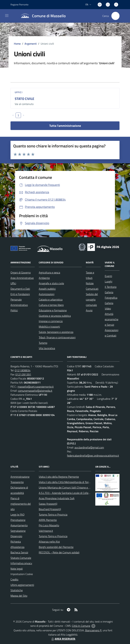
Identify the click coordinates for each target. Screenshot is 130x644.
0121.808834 (23, 370)
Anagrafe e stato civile (51, 283)
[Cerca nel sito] (115, 16)
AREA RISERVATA (63, 639)
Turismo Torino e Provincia (53, 515)
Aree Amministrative (22, 278)
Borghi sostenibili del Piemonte (56, 547)
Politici (14, 310)
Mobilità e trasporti (49, 327)
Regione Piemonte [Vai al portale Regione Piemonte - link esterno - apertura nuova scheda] (19, 4)
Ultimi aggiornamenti (22, 585)
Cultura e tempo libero (51, 305)
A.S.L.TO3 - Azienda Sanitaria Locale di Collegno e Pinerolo (72, 493)
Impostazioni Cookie (22, 574)
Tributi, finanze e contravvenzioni (57, 337)
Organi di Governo (21, 272)
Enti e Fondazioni (20, 294)
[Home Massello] (42, 16)
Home (17, 44)
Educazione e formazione (53, 310)
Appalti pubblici (47, 289)
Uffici (19, 92)
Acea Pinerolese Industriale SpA (57, 498)
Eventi (108, 276)
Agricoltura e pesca (49, 272)
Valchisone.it (46, 531)
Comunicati (92, 289)
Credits (14, 579)
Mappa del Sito (19, 596)
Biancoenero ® (93, 630)
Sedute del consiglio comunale (92, 300)
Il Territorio (111, 287)
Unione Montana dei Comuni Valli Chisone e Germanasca (71, 487)
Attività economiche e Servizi (112, 319)
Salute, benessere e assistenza (56, 332)
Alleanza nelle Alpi (49, 542)
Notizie (90, 283)
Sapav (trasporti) (48, 504)
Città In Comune (81, 626)
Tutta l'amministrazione (65, 126)
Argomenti (31, 44)
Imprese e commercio (51, 321)
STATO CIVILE (24, 99)
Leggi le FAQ (18, 515)
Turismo (43, 343)
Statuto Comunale (21, 558)
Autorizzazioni (47, 294)
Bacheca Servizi (19, 552)
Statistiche (17, 590)
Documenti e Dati (20, 289)
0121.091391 (23, 374)
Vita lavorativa (47, 348)
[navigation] (7, 16)
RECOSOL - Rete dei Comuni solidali (59, 552)
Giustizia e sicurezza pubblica (55, 316)
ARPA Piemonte (48, 520)
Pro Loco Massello (49, 525)
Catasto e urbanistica (51, 300)
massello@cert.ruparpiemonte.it (36, 387)
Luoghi (109, 281)
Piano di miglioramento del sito (21, 504)
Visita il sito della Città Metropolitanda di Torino (65, 482)
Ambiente (44, 278)
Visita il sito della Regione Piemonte (59, 477)
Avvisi (89, 310)
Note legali (17, 569)
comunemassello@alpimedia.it (35, 391)
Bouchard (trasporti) (50, 509)
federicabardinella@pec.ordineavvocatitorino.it (93, 456)
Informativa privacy (21, 563)
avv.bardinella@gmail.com (89, 447)
